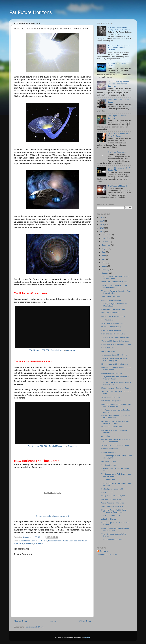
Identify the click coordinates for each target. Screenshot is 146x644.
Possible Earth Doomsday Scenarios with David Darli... (116, 417)
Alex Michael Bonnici (29, 541)
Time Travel (19, 544)
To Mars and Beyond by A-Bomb (114, 355)
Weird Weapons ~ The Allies (113, 503)
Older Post (85, 621)
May (104, 259)
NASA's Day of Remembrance (113, 316)
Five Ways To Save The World (113, 309)
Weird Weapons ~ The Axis (112, 506)
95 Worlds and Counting (111, 327)
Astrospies (106, 436)
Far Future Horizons (31, 12)
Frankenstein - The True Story (113, 334)
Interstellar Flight (55, 541)
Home (53, 621)
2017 (102, 221)
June (104, 256)
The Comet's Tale (108, 480)
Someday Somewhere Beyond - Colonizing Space (114, 359)
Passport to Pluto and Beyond (113, 496)
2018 (102, 217)
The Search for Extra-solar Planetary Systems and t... (116, 277)
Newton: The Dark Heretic (112, 427)
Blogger (87, 637)
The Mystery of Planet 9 (117, 186)
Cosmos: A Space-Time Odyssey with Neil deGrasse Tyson (116, 405)
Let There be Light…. (110, 461)
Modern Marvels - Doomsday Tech (115, 388)
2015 (102, 228)
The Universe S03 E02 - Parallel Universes (46, 446)
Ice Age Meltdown (109, 452)
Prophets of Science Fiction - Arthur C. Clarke (119, 135)
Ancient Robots (108, 492)
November (106, 238)
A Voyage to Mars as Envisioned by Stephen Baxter (115, 378)
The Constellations (109, 465)
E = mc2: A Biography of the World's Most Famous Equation (119, 48)
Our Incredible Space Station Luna (115, 341)
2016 (102, 225)
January (105, 273)
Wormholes (39, 544)
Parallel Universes (70, 541)
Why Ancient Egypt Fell (111, 397)
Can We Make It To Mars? (112, 373)
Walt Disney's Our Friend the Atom (115, 445)
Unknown (104, 551)
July (104, 252)
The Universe (83, 541)
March (105, 266)
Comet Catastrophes (110, 449)
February (106, 270)
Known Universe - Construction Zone (116, 344)
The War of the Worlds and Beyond (115, 337)
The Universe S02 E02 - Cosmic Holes (46, 350)
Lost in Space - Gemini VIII (112, 489)
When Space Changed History (113, 323)
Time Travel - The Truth (111, 297)
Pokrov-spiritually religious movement (52, 516)
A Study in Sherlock (109, 519)
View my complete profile (107, 555)
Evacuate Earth (108, 348)
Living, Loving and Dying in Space (115, 364)
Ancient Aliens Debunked (111, 300)
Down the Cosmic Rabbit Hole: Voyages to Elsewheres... (114, 511)
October (105, 242)
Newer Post (20, 621)
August (105, 249)
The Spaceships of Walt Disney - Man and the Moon (119, 28)
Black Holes (43, 541)
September (106, 245)
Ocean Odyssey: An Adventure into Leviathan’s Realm (115, 422)
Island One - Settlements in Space (115, 282)
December (106, 235)
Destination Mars (108, 351)
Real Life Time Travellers (111, 330)
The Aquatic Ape (108, 320)
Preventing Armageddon (111, 401)
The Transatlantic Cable (111, 516)
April (104, 263)
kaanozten (71, 350)
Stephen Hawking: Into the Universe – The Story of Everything (118, 84)
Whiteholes (29, 544)
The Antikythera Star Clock (112, 540)
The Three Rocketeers (117, 152)
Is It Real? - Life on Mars (111, 499)
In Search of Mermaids (110, 313)
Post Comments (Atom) (34, 627)
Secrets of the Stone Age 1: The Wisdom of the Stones (114, 286)
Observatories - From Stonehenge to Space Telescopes (116, 441)
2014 (102, 232)
